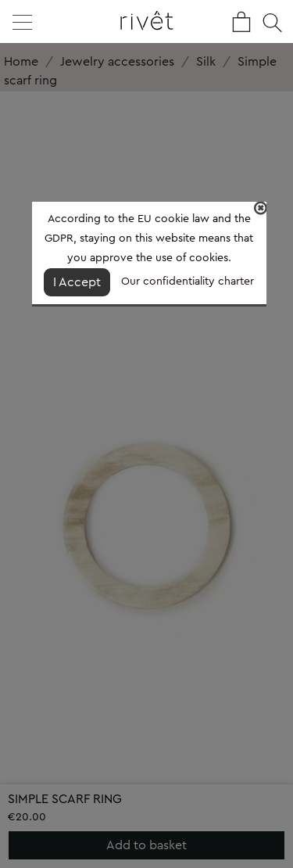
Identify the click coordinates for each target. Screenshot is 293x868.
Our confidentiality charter (188, 282)
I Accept (77, 282)
